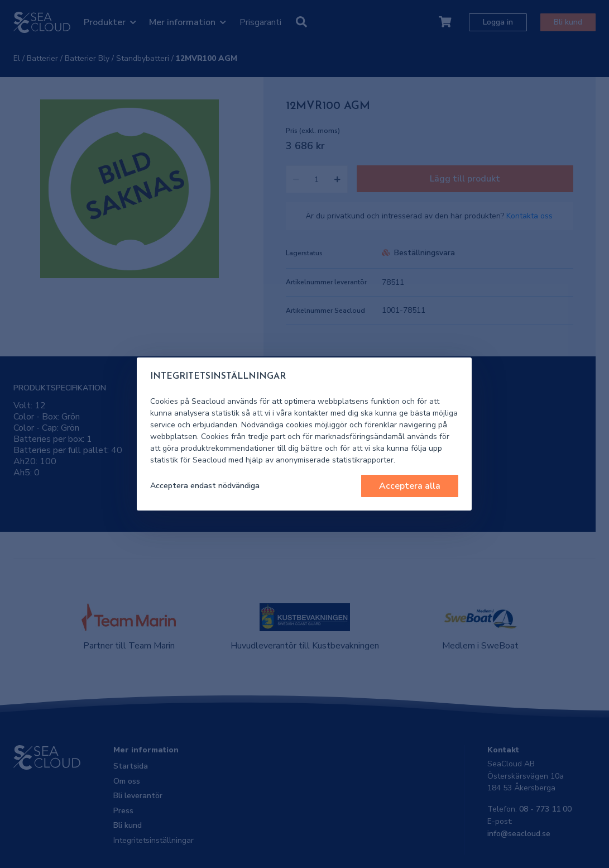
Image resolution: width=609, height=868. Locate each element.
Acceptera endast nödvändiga (205, 486)
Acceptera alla (410, 486)
